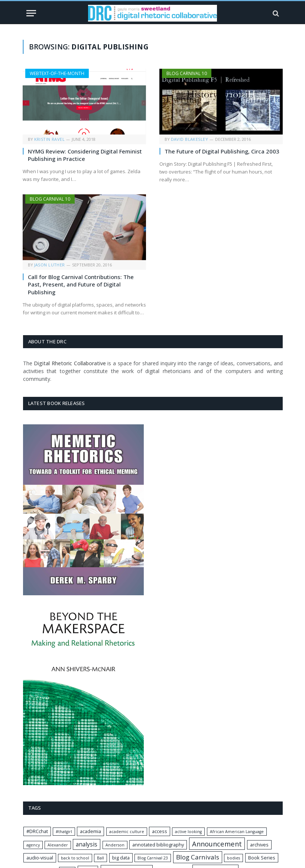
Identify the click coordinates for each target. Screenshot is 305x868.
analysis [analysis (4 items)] (87, 844)
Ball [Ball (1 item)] (100, 858)
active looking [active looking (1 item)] (188, 832)
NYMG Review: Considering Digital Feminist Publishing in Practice (85, 155)
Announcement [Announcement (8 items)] (217, 844)
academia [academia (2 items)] (90, 831)
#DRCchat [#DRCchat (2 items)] (37, 831)
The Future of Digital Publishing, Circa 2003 (222, 151)
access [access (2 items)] (160, 831)
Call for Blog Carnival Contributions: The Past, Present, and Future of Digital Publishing (81, 284)
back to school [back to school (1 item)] (75, 858)
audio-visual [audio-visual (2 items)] (40, 858)
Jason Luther (50, 265)
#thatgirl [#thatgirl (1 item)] (64, 832)
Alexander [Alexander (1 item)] (58, 845)
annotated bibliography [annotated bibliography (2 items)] (158, 845)
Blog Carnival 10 (187, 73)
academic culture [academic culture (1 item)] (127, 832)
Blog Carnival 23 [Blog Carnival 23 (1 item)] (153, 858)
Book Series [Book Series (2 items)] (262, 858)
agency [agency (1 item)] (33, 845)
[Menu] (31, 13)
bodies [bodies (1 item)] (233, 858)
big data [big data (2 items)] (121, 858)
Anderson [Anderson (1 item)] (115, 845)
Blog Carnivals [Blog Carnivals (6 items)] (198, 857)
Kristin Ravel (50, 139)
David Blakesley (190, 139)
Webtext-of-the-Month (57, 73)
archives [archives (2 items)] (259, 845)
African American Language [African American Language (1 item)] (237, 832)
